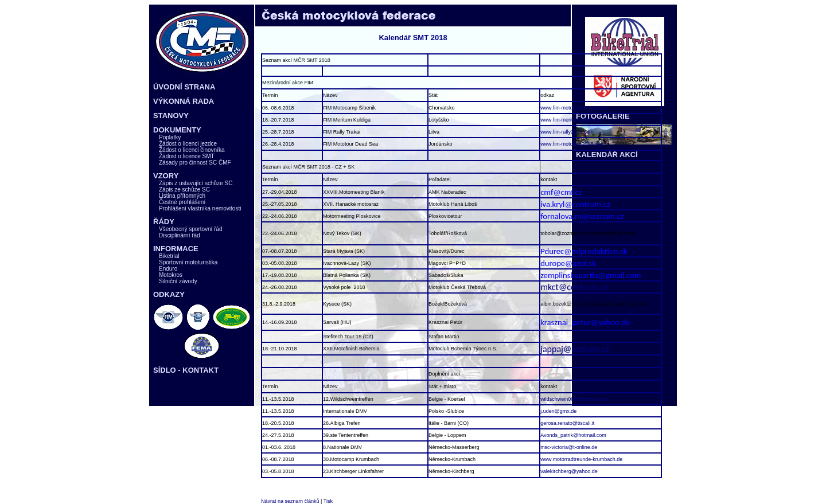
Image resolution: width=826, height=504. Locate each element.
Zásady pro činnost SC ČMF (195, 163)
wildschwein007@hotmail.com (575, 399)
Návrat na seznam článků (290, 501)
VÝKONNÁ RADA (184, 101)
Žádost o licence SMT (187, 156)
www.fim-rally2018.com (567, 132)
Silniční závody (178, 281)
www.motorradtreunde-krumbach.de (581, 459)
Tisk (328, 501)
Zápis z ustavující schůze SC (196, 183)
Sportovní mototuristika (188, 262)
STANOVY (171, 116)
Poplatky (170, 137)
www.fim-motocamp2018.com (574, 108)
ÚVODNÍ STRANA (184, 87)
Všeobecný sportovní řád (191, 229)
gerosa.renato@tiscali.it (567, 423)
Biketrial (169, 256)
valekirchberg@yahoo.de (569, 471)
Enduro (168, 269)
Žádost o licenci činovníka (192, 150)
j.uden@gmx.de (558, 411)
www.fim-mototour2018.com (572, 144)
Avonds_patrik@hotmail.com (573, 435)
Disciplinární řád (180, 235)
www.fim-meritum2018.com (572, 120)
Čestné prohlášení (182, 202)
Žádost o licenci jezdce (188, 144)
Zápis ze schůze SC (184, 190)
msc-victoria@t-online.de (569, 447)
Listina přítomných (182, 196)
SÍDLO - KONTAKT (186, 370)
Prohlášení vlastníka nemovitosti (200, 208)
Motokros (171, 275)
